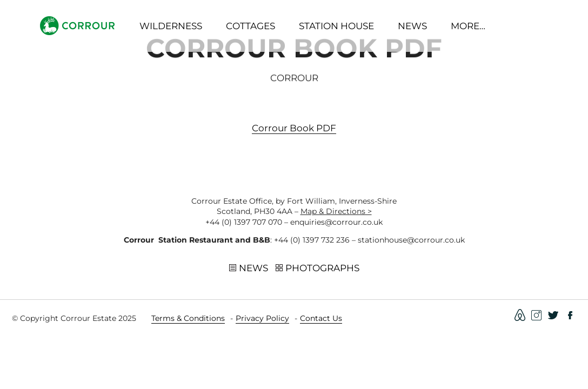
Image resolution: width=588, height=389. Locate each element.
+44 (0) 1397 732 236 (312, 240)
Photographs (318, 269)
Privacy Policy (262, 318)
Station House (336, 26)
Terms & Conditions (188, 318)
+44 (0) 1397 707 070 (244, 222)
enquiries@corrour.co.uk (336, 222)
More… (468, 26)
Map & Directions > (336, 211)
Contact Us (321, 318)
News (412, 26)
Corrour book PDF (294, 130)
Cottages (250, 26)
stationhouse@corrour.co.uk (411, 240)
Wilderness (171, 26)
